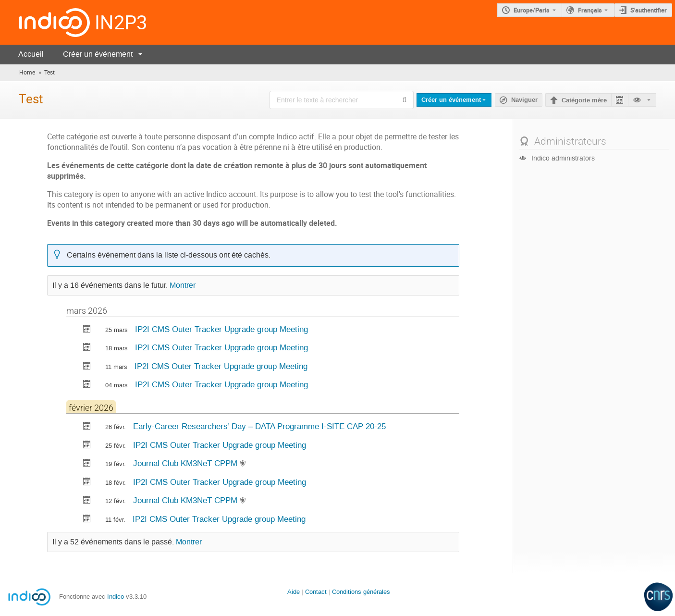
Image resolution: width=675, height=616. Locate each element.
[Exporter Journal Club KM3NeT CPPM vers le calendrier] (87, 464)
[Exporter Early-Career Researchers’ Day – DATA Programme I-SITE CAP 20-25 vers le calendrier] (87, 427)
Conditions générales (361, 592)
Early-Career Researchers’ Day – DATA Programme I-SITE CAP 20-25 (259, 426)
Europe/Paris (532, 10)
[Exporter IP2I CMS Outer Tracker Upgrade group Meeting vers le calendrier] (87, 330)
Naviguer (524, 100)
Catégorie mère (584, 100)
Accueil (31, 54)
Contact (316, 592)
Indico (116, 597)
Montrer (183, 285)
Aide (294, 592)
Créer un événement (98, 54)
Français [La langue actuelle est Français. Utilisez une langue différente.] (590, 10)
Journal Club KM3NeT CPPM (186, 463)
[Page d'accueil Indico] (45, 22)
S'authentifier (649, 10)
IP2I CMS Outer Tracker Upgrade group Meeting (221, 329)
